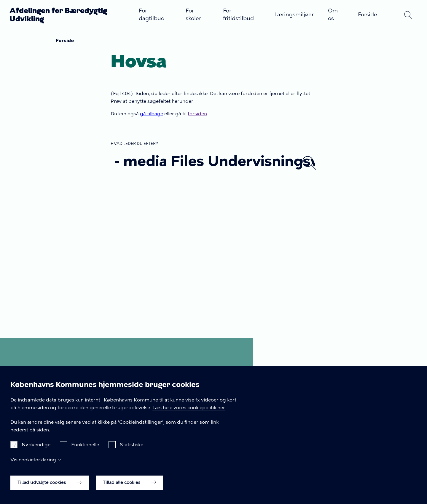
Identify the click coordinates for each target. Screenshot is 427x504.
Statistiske (132, 453)
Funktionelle (85, 453)
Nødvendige (36, 453)
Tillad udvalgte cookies (50, 491)
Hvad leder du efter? (134, 144)
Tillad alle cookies (129, 491)
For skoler (193, 15)
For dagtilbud (152, 15)
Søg (408, 15)
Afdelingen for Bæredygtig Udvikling (58, 15)
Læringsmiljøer (294, 15)
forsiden (197, 114)
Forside (368, 15)
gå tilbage (152, 114)
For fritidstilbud (238, 15)
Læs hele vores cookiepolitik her (189, 416)
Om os (333, 15)
